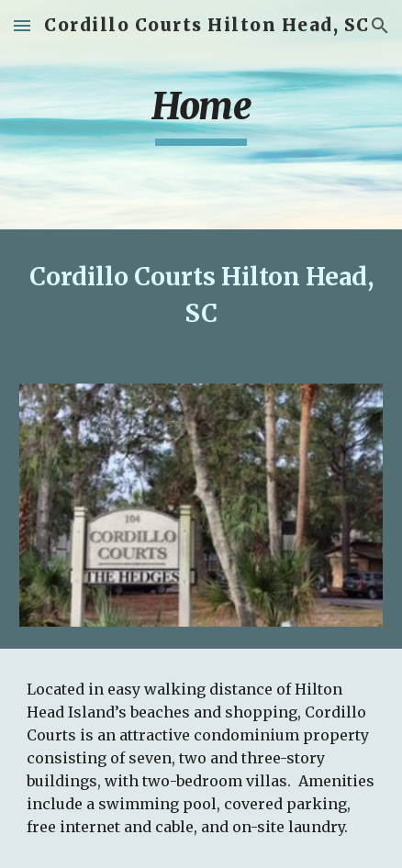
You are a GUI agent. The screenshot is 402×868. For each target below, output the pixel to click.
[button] (22, 25)
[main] (201, 115)
